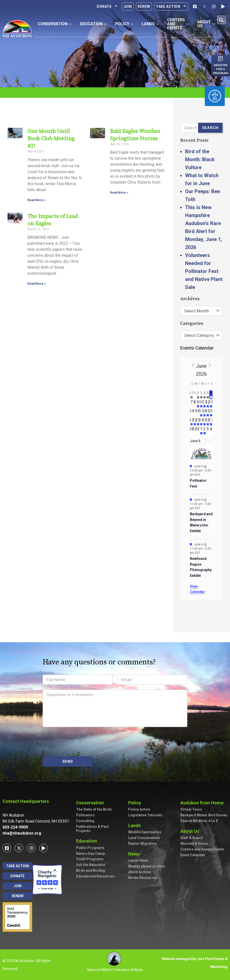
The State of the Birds (94, 809)
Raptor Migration (142, 844)
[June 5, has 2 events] (208, 395)
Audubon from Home (203, 803)
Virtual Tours (191, 809)
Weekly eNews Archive (147, 866)
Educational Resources (95, 876)
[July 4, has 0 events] (211, 431)
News (135, 854)
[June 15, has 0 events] (195, 413)
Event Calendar (193, 855)
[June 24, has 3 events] (201, 422)
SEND (68, 761)
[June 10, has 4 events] (201, 404)
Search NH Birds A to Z (199, 821)
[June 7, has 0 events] (191, 404)
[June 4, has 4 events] (204, 395)
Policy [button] (124, 24)
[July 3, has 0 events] (208, 431)
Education (88, 841)
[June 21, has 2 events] (191, 422)
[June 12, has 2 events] (208, 404)
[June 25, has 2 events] (204, 422)
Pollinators (85, 815)
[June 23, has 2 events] (198, 422)
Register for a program (221, 69)
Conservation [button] (55, 24)
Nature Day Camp (90, 854)
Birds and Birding (91, 870)
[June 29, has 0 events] (195, 431)
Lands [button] (150, 24)
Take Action (171, 6)
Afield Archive (140, 872)
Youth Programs (90, 859)
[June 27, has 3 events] (211, 422)
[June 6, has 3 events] (211, 395)
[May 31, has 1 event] (191, 395)
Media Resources (143, 878)
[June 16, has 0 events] (198, 413)
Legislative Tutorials (145, 815)
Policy (136, 803)
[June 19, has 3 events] (208, 413)
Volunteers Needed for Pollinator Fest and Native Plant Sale (204, 271)
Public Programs (90, 848)
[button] (221, 20)
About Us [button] (206, 24)
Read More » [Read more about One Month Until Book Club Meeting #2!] (37, 200)
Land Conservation (144, 838)
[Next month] (210, 365)
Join (128, 6)
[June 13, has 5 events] (211, 404)
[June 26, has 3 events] (208, 422)
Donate (107, 6)
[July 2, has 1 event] (204, 431)
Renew (144, 6)
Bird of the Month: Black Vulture (200, 159)
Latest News (138, 860)
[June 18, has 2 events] (204, 413)
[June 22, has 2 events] (195, 422)
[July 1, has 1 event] (201, 431)
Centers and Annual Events (202, 849)
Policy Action (139, 809)
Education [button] (93, 24)
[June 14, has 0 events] (191, 413)
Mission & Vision (194, 844)
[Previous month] (193, 365)
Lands (136, 825)
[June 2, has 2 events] (198, 395)
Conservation (91, 803)
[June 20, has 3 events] (211, 413)
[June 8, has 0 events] (195, 404)
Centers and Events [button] (178, 24)
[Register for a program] (221, 59)
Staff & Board (191, 838)
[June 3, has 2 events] (201, 395)
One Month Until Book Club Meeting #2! (51, 139)
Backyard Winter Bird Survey (204, 815)
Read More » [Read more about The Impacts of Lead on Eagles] (37, 284)
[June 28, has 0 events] (191, 431)
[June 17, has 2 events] (201, 413)
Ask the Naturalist (91, 865)
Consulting (85, 821)
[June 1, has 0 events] (195, 395)
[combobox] (201, 311)
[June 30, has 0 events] (198, 431)
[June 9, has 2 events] (198, 404)
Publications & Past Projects (92, 829)
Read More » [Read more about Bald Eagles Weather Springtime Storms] (119, 193)
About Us (191, 831)
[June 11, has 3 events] (204, 404)
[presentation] (81, 742)
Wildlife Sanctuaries (145, 832)
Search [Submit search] (210, 128)
